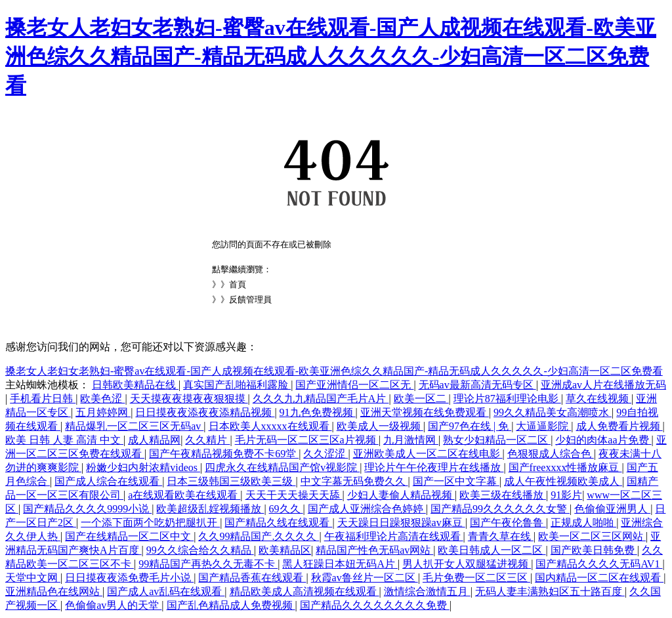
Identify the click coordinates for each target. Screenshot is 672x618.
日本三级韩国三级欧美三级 (231, 481)
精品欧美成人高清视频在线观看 (304, 591)
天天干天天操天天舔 (294, 495)
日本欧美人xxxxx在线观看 (270, 426)
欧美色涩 (102, 399)
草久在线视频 (598, 399)
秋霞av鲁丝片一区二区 (365, 578)
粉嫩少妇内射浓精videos (143, 467)
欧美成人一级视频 (380, 426)
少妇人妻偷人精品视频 (401, 495)
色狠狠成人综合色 (551, 454)
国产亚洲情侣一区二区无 (354, 385)
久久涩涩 (325, 454)
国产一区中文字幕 (456, 481)
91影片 (566, 495)
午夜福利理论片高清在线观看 (394, 536)
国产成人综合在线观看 (108, 481)
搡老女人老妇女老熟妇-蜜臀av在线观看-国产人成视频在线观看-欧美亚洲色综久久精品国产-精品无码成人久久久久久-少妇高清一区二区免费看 (331, 56)
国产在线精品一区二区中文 (129, 536)
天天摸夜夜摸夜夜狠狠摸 (189, 399)
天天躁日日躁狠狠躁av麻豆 (401, 523)
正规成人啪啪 (583, 523)
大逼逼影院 (543, 426)
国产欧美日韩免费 (594, 550)
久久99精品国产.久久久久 (259, 536)
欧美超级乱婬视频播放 (210, 509)
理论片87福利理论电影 (507, 399)
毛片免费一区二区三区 (476, 578)
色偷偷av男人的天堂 (113, 605)
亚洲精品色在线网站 (54, 591)
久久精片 (207, 440)
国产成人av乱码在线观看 (166, 591)
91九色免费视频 (318, 412)
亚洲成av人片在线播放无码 (603, 385)
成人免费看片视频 (619, 426)
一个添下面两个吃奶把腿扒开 (150, 523)
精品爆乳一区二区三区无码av (134, 426)
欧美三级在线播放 (503, 495)
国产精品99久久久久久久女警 (500, 509)
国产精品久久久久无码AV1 (599, 564)
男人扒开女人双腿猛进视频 (467, 564)
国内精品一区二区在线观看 (599, 578)
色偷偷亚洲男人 (612, 509)
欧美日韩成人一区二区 (492, 550)
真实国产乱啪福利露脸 (237, 385)
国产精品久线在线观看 (278, 523)
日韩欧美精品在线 (135, 385)
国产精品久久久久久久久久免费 (375, 605)
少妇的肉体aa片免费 (603, 440)
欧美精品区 (285, 550)
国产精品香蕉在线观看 (252, 578)
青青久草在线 (501, 536)
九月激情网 (411, 440)
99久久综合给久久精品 (200, 550)
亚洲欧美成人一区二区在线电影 (428, 454)
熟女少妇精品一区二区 (497, 440)
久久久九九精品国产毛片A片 (321, 399)
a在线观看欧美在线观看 (184, 495)
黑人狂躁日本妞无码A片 (340, 564)
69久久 (286, 509)
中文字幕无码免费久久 (354, 481)
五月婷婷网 (103, 412)
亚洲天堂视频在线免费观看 (425, 412)
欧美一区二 (421, 399)
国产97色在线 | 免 (470, 426)
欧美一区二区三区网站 (592, 536)
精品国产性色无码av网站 (374, 550)
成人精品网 (154, 440)
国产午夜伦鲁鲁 (508, 523)
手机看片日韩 (43, 399)
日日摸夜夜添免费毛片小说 (129, 578)
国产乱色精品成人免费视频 (231, 605)
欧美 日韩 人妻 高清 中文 (64, 440)
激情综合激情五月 (427, 591)
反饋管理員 (250, 299)
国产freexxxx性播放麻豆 (565, 467)
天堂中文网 (33, 578)
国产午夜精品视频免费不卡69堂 (224, 454)
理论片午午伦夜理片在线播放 (434, 467)
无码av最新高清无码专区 (477, 385)
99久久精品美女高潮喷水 (553, 412)
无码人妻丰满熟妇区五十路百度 (550, 591)
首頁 (238, 284)
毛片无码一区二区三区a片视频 (307, 440)
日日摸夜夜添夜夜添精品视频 (205, 412)
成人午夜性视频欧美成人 (563, 481)
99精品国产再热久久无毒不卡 (208, 564)
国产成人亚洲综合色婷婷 (367, 509)
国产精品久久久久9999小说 (87, 509)
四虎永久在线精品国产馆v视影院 (282, 467)
